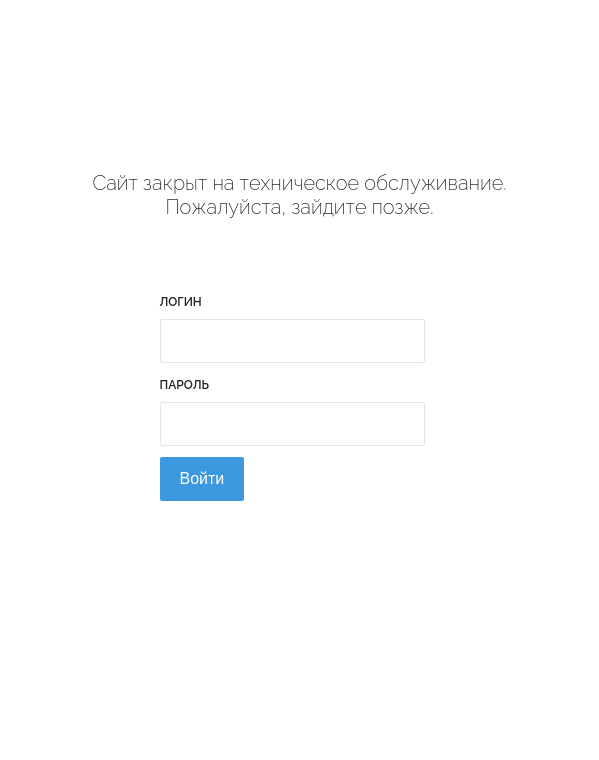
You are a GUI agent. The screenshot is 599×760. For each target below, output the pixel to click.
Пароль (185, 385)
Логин (181, 302)
